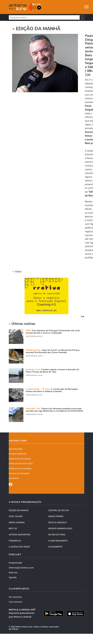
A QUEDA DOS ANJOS (19, 547)
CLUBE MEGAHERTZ (58, 541)
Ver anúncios (15, 597)
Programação (15, 563)
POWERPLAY (15, 541)
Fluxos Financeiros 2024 (21, 463)
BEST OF (13, 528)
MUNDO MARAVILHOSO (60, 528)
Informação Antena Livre (21, 568)
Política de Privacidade (20, 468)
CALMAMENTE (55, 547)
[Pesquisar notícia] (44, 17)
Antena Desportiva (20, 535)
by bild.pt (13, 629)
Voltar (17, 272)
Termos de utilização (19, 473)
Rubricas (13, 572)
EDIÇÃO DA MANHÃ (19, 510)
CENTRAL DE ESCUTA (59, 510)
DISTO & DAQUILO (57, 522)
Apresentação (16, 449)
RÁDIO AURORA (17, 522)
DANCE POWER (56, 516)
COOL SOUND (16, 516)
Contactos (14, 478)
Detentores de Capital (20, 459)
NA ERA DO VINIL (57, 535)
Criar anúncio (15, 602)
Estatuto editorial (17, 454)
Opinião (13, 577)
